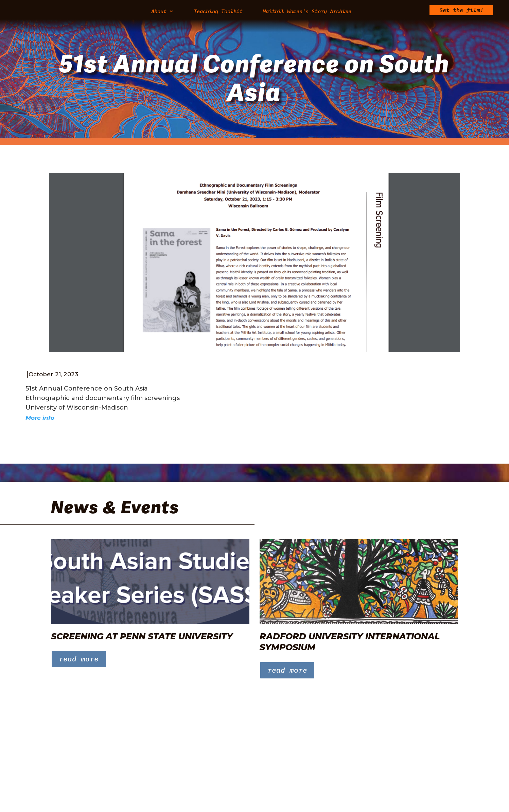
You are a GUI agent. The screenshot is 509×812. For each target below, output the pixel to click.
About (159, 12)
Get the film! (461, 11)
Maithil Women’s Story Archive (307, 12)
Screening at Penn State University (142, 636)
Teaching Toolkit (218, 12)
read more (79, 659)
